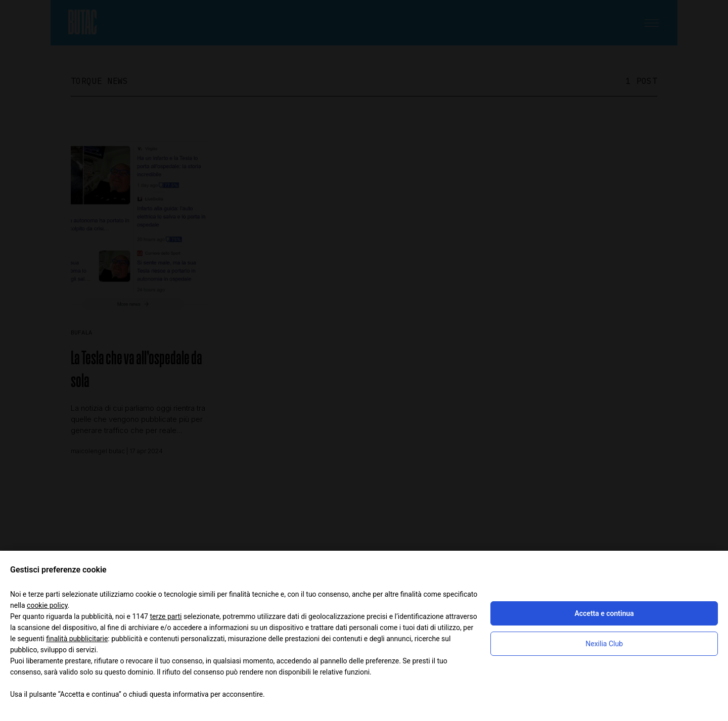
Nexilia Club (604, 644)
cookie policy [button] (47, 605)
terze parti (166, 616)
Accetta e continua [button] (604, 613)
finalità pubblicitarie (77, 639)
